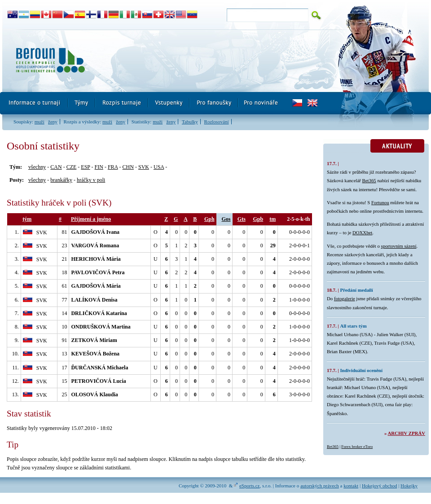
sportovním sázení (399, 246)
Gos (226, 219)
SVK (144, 167)
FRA (113, 167)
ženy (53, 122)
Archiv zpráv (407, 433)
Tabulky (190, 122)
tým (27, 219)
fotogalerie (345, 298)
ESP (85, 167)
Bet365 (369, 180)
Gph (209, 219)
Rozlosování (217, 122)
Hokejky (409, 486)
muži (40, 122)
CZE (72, 167)
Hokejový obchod (380, 486)
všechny (37, 167)
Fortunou (380, 202)
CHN (128, 167)
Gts (242, 219)
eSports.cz (250, 486)
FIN (99, 167)
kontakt (351, 486)
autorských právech (320, 486)
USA (159, 167)
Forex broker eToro (357, 447)
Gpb (258, 219)
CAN (56, 167)
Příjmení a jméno (91, 219)
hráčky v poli (91, 180)
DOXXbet (362, 232)
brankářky (61, 180)
